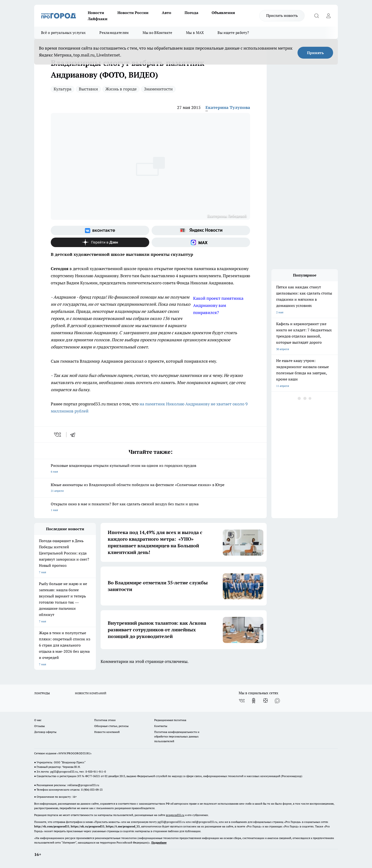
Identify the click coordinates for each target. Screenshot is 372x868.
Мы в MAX (195, 33)
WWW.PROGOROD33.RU (74, 753)
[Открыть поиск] (316, 16)
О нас (38, 720)
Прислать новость (282, 15)
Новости (96, 13)
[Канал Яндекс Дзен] (100, 242)
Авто (167, 13)
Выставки (88, 89)
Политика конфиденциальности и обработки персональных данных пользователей (177, 736)
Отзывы (40, 726)
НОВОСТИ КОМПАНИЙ (91, 693)
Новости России (133, 13)
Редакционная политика (170, 720)
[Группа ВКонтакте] (100, 230)
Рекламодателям (114, 33)
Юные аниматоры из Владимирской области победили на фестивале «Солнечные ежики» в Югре (150, 488)
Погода (191, 13)
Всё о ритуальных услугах (63, 33)
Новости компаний (107, 732)
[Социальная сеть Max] (201, 242)
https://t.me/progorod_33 (123, 826)
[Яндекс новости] (201, 230)
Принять (315, 53)
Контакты (161, 726)
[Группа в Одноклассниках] (254, 701)
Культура (63, 89)
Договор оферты (45, 732)
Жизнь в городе (121, 89)
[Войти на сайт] (328, 16)
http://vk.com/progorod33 (52, 826)
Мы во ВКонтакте (158, 33)
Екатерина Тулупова (228, 107)
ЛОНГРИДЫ (42, 693)
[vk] (58, 435)
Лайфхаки (98, 19)
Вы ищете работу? (233, 33)
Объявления (223, 13)
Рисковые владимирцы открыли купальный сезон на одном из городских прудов (150, 469)
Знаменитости (158, 89)
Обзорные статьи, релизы (111, 726)
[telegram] (74, 435)
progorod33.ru (175, 815)
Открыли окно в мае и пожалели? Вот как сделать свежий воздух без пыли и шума (150, 507)
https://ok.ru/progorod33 (88, 826)
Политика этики (105, 720)
